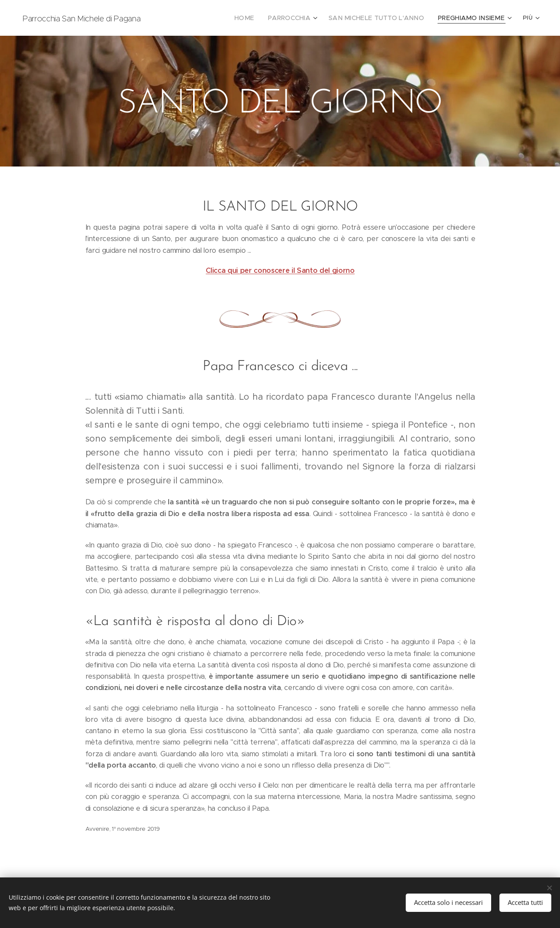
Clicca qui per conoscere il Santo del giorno (280, 270)
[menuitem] (178, 18)
